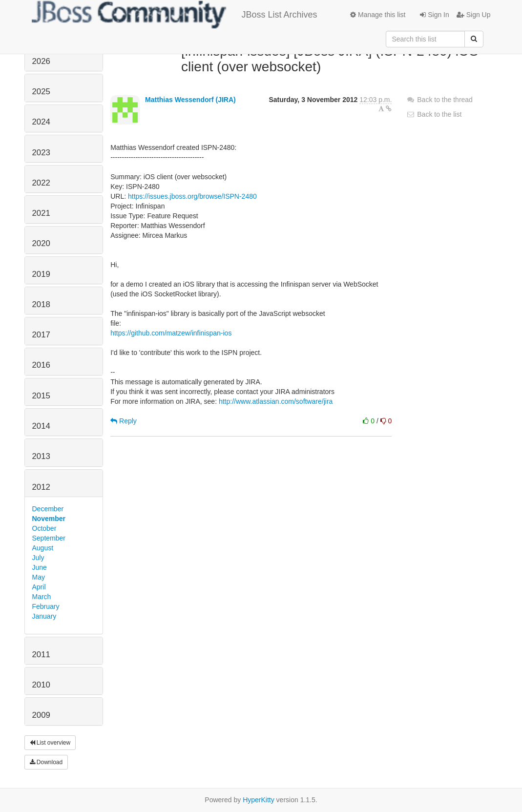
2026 (41, 61)
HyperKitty (259, 800)
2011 (41, 655)
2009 (41, 715)
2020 (41, 243)
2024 (41, 122)
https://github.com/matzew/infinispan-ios (171, 333)
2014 (41, 426)
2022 (41, 183)
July (38, 558)
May (39, 577)
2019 (41, 274)
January (44, 616)
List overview (50, 743)
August (43, 548)
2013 (41, 456)
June (40, 567)
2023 (41, 153)
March (42, 597)
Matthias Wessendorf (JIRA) (190, 100)
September (49, 538)
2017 (41, 335)
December (48, 509)
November (49, 519)
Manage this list (378, 15)
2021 (41, 213)
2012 (41, 487)
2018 (41, 304)
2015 (41, 396)
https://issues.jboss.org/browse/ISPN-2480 (192, 196)
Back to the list (434, 114)
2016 (41, 365)
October (44, 528)
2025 (41, 92)
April (39, 587)
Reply (124, 421)
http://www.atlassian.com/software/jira (276, 401)
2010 (41, 685)
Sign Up (474, 15)
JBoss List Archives (175, 15)
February (46, 606)
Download (46, 762)
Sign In (434, 15)
